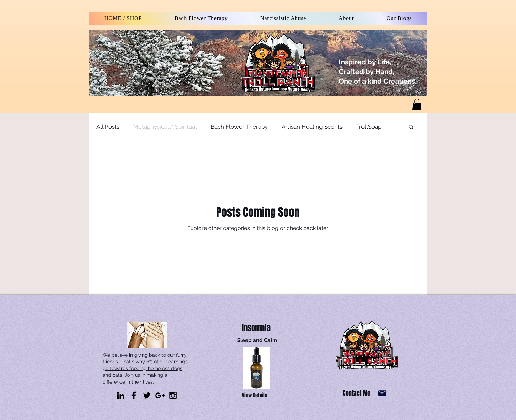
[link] (417, 104)
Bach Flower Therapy (239, 127)
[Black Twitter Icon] (147, 395)
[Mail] (382, 393)
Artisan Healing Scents (312, 127)
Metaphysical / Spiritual (165, 127)
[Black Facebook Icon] (134, 395)
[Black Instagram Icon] (173, 395)
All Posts (108, 127)
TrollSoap (369, 127)
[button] (411, 127)
